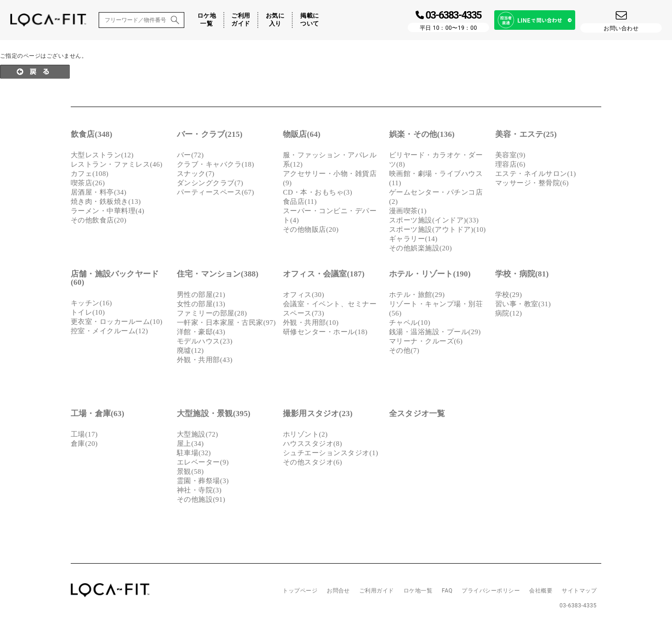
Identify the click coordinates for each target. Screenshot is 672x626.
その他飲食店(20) (99, 220)
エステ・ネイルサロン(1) (536, 174)
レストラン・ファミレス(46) (117, 164)
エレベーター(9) (203, 462)
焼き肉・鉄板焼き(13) (106, 202)
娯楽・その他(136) (422, 134)
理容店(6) (510, 164)
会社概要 (541, 591)
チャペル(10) (410, 323)
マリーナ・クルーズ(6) (426, 341)
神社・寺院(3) (199, 490)
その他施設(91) (201, 499)
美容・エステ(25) (526, 134)
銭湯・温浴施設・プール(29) (435, 332)
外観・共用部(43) (205, 360)
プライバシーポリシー (491, 591)
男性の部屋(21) (201, 295)
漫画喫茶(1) (408, 211)
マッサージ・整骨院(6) (532, 183)
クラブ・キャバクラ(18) (215, 164)
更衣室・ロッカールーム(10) (117, 322)
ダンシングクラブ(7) (210, 183)
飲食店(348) (91, 134)
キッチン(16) (91, 303)
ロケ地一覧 (207, 20)
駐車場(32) (194, 453)
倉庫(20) (84, 444)
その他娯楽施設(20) (420, 248)
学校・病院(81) (522, 274)
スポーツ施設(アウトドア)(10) (437, 229)
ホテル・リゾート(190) (430, 274)
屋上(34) (190, 444)
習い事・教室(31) (523, 304)
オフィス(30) (304, 295)
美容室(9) (510, 155)
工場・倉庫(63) (97, 414)
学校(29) (509, 295)
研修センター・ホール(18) (325, 332)
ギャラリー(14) (413, 239)
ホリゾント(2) (305, 434)
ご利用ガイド (241, 20)
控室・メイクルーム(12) (109, 331)
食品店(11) (300, 202)
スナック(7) (196, 174)
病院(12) (509, 313)
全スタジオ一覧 (417, 414)
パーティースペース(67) (215, 192)
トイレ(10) (88, 312)
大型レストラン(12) (102, 155)
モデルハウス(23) (205, 341)
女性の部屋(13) (201, 304)
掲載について (309, 20)
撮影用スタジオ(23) (318, 414)
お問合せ (338, 591)
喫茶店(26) (88, 183)
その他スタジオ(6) (312, 462)
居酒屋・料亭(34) (99, 192)
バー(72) (190, 155)
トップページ (300, 591)
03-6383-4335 (578, 606)
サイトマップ (579, 591)
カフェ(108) (90, 174)
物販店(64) (302, 134)
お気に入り (275, 20)
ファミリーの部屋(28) (212, 313)
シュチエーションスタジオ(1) (331, 453)
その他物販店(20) (311, 229)
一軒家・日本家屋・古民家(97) (226, 323)
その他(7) (404, 350)
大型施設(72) (198, 434)
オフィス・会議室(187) (324, 274)
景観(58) (190, 471)
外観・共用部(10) (311, 323)
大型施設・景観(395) (214, 414)
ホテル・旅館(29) (417, 295)
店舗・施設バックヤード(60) (115, 278)
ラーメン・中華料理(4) (108, 211)
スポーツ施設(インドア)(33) (434, 220)
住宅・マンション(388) (218, 274)
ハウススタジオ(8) (312, 444)
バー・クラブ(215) (210, 134)
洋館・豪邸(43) (201, 332)
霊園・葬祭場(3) (203, 481)
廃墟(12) (190, 350)
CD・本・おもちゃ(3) (318, 192)
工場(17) (84, 434)
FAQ (447, 591)
